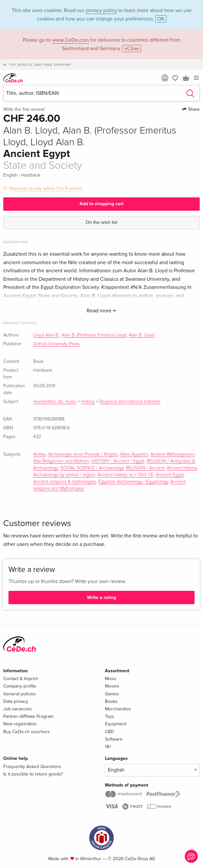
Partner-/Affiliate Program (28, 716)
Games (112, 694)
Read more (101, 311)
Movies (112, 686)
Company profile (20, 686)
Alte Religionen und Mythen (61, 461)
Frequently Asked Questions (32, 767)
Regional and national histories (130, 402)
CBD (109, 732)
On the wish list (101, 222)
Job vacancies (18, 709)
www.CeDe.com (71, 40)
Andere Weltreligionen (173, 454)
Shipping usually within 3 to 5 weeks (45, 188)
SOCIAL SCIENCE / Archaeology (92, 468)
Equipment (116, 724)
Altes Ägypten (134, 454)
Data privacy (16, 701)
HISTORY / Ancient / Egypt (118, 461)
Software (114, 739)
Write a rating (101, 598)
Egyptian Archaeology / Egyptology (133, 482)
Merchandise (118, 709)
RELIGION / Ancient (145, 468)
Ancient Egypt (170, 475)
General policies (20, 694)
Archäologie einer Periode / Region (83, 454)
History (88, 402)
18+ (108, 747)
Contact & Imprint (21, 679)
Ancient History (182, 468)
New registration (20, 724)
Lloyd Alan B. (46, 335)
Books (111, 701)
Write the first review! (24, 109)
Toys (109, 716)
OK (161, 19)
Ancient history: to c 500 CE (125, 475)
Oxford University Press (56, 344)
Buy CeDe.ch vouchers (27, 732)
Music (111, 679)
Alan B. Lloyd (142, 335)
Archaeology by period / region (64, 475)
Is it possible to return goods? (33, 774)
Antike (40, 454)
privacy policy (101, 10)
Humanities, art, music (55, 402)
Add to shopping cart (101, 204)
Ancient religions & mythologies (65, 482)
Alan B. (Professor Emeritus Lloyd (94, 335)
